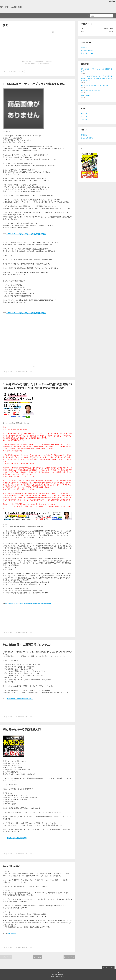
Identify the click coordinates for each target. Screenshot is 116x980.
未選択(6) (84, 47)
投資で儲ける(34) (87, 53)
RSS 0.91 (84, 113)
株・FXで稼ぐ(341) (88, 50)
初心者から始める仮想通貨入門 (22, 729)
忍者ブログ (61, 976)
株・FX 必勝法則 (11, 7)
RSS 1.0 (84, 116)
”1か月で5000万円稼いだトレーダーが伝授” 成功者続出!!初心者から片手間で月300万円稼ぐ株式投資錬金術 (28, 603)
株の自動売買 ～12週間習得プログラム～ (28, 645)
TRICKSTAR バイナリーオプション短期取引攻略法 (34, 84)
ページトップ (108, 967)
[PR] (6, 25)
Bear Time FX (11, 866)
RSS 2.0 (84, 119)
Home (5, 16)
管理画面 (84, 135)
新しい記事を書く (87, 138)
